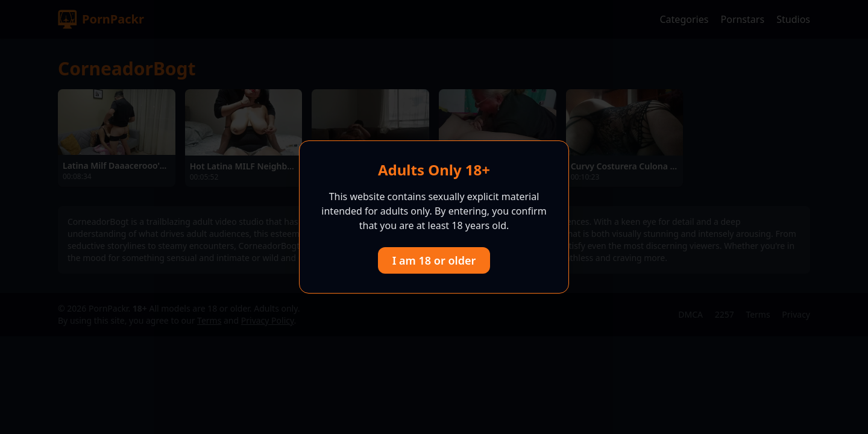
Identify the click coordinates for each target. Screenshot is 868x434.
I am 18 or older (434, 260)
